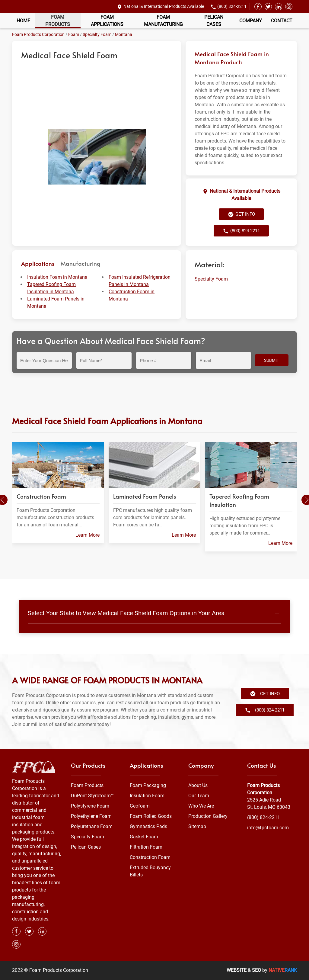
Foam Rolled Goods (151, 816)
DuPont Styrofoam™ (92, 796)
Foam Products (58, 21)
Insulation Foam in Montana (57, 277)
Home (23, 21)
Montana (124, 34)
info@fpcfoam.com (268, 828)
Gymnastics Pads (148, 826)
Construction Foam (150, 857)
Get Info (241, 214)
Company (251, 21)
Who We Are (201, 806)
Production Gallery (208, 816)
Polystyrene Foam (90, 806)
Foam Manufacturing (163, 21)
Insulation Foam (147, 796)
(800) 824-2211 (232, 6)
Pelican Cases (214, 21)
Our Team (199, 796)
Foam (74, 34)
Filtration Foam (146, 847)
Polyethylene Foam (91, 816)
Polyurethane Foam (92, 826)
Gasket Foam (144, 837)
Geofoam (140, 806)
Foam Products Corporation (38, 34)
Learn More (88, 535)
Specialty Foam (97, 34)
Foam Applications (107, 21)
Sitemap (197, 826)
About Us (198, 785)
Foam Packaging (148, 785)
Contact (282, 21)
